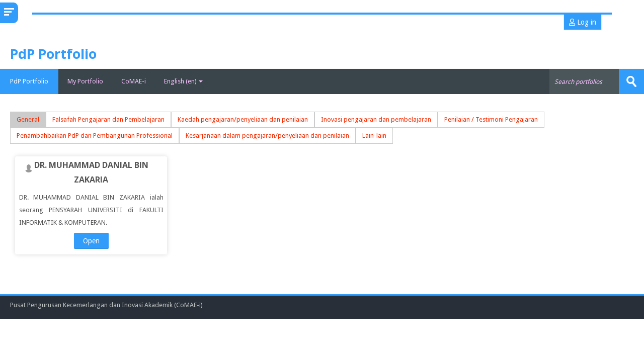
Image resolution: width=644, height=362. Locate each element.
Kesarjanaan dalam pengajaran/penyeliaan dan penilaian (267, 135)
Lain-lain (374, 135)
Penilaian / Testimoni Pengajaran (491, 119)
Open (91, 241)
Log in (583, 22)
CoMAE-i (134, 81)
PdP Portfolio (29, 81)
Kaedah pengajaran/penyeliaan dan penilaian (243, 119)
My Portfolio (85, 81)
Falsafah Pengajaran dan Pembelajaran (108, 119)
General (28, 119)
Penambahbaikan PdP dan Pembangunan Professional (95, 135)
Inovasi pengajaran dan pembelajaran (376, 119)
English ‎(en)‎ (183, 81)
